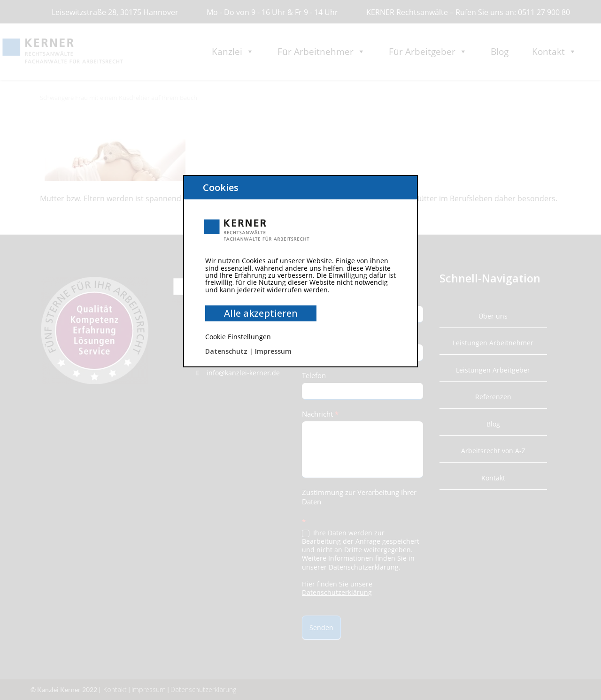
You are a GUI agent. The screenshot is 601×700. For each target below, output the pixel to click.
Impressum (273, 351)
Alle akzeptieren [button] (261, 313)
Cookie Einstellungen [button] (238, 337)
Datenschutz (226, 351)
